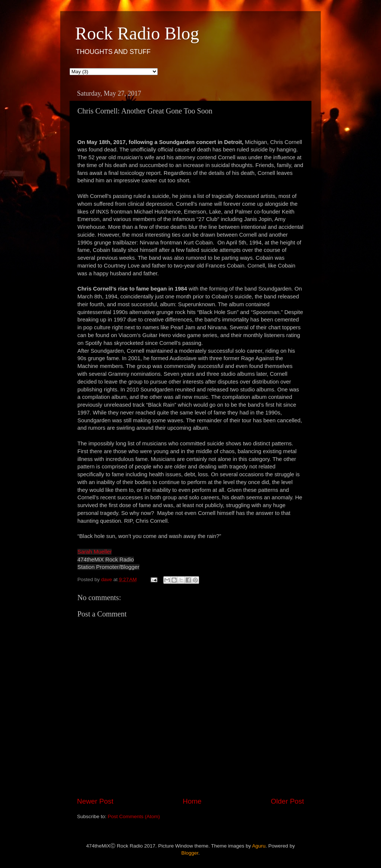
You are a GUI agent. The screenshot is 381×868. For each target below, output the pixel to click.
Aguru (259, 846)
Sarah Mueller (95, 552)
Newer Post (95, 801)
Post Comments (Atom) (134, 816)
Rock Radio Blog (137, 33)
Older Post (287, 801)
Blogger (190, 853)
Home (192, 801)
